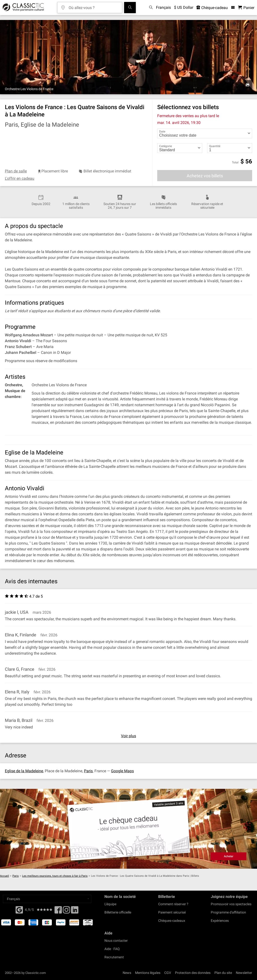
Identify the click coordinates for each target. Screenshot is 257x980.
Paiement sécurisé (172, 912)
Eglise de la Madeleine (24, 771)
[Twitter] (66, 911)
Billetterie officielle (118, 912)
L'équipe (110, 904)
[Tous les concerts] (130, 8)
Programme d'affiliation (228, 912)
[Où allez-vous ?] (93, 6)
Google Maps (122, 771)
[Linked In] (75, 911)
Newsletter (244, 973)
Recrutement (114, 957)
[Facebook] (19, 909)
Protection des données (193, 973)
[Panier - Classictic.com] (246, 8)
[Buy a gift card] (128, 829)
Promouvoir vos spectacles (231, 904)
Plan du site (223, 973)
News (127, 973)
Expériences (220, 921)
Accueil (5, 876)
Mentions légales (148, 973)
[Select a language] (47, 899)
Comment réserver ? (173, 904)
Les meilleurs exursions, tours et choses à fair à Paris (55, 876)
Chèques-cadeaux (172, 921)
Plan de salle (16, 171)
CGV (168, 973)
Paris (88, 771)
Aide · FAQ (112, 949)
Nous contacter (116, 941)
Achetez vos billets (205, 176)
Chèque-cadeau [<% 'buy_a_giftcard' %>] (212, 8)
